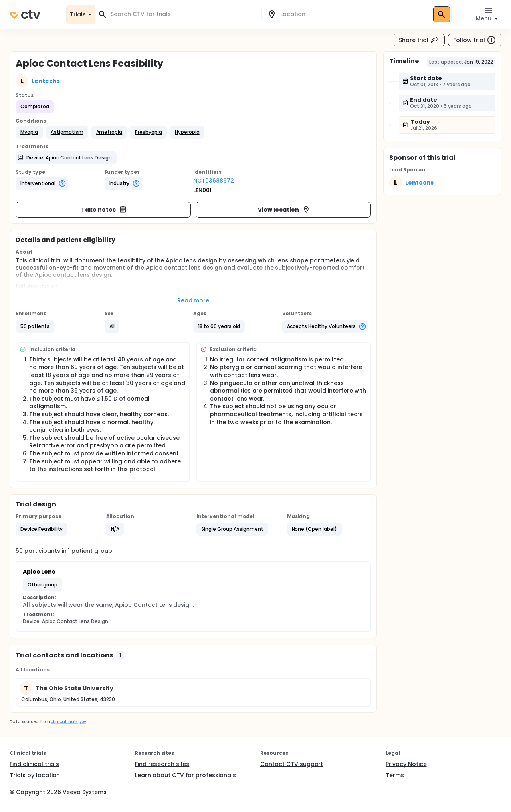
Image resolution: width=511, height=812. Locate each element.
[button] (29, 132)
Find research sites (162, 764)
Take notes (104, 210)
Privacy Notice (406, 764)
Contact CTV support (292, 764)
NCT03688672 (214, 181)
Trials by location (35, 775)
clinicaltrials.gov (68, 722)
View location (284, 210)
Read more (193, 300)
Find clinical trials (34, 764)
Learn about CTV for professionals (185, 775)
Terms (395, 775)
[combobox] (183, 14)
